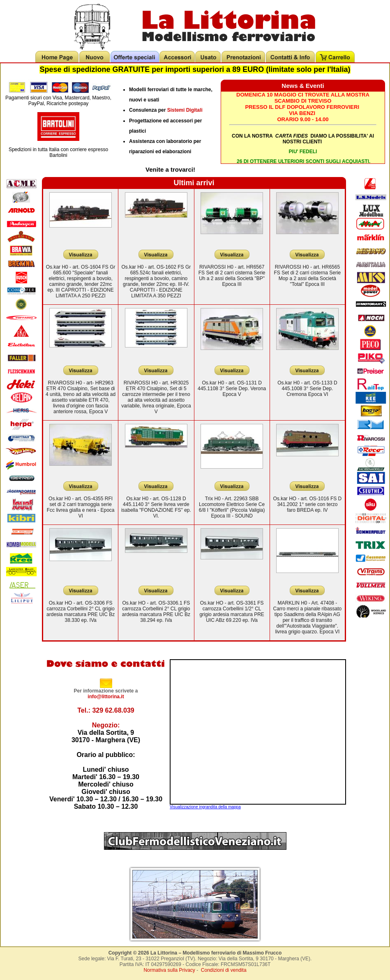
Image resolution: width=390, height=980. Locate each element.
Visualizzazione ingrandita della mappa (205, 807)
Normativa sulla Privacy (169, 970)
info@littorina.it (106, 697)
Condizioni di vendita (224, 970)
